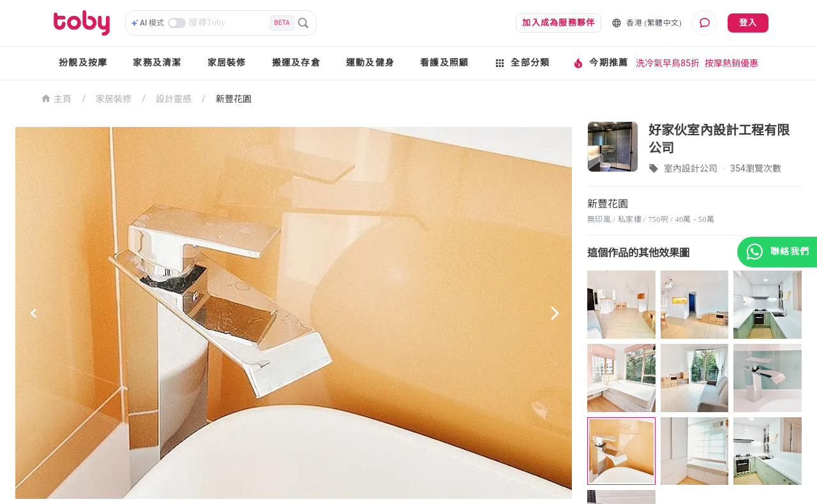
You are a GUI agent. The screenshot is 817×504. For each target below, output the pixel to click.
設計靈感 (174, 99)
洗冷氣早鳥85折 (668, 63)
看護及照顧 (444, 63)
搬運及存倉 (296, 63)
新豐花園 (234, 99)
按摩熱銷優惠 (731, 63)
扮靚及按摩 (83, 63)
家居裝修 (227, 63)
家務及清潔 (157, 63)
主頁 (56, 98)
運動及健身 (370, 63)
